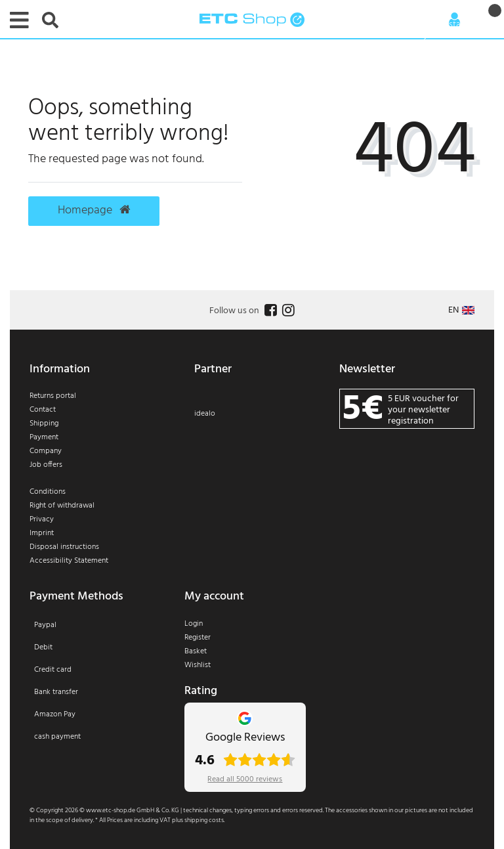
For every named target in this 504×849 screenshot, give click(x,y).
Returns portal (53, 396)
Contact (43, 410)
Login (194, 624)
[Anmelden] (454, 20)
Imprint (42, 533)
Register (198, 638)
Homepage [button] (94, 211)
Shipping (44, 424)
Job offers (46, 465)
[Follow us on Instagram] (287, 311)
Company (46, 451)
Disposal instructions (64, 547)
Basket (196, 651)
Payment (44, 437)
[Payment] (97, 689)
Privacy (42, 519)
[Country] (461, 310)
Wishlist (198, 665)
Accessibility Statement (69, 561)
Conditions (48, 492)
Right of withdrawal (62, 506)
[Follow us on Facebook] (269, 311)
